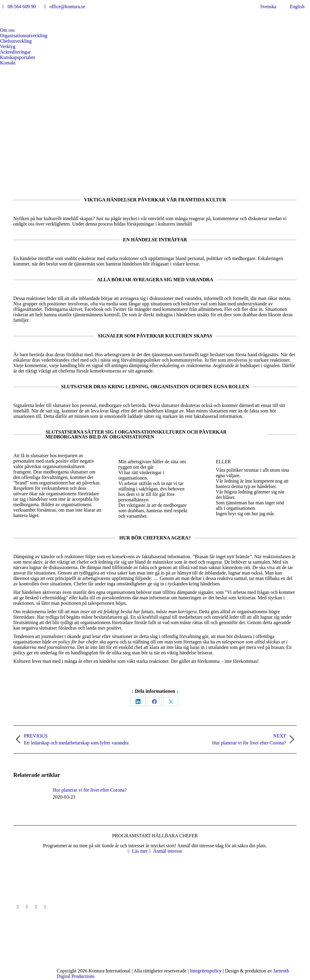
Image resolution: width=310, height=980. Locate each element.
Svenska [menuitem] (268, 7)
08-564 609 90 (22, 7)
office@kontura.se (67, 7)
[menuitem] (265, 7)
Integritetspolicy (206, 971)
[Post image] (30, 801)
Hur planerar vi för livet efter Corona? (90, 790)
